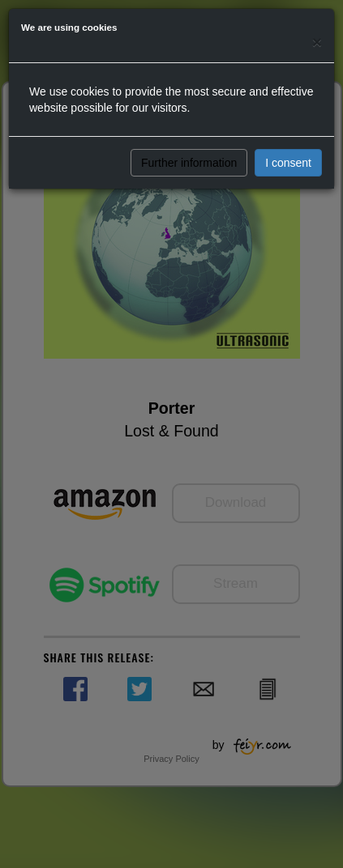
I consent (288, 163)
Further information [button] (189, 163)
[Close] (317, 42)
